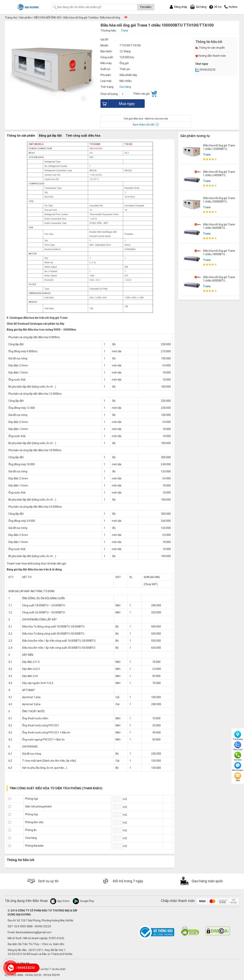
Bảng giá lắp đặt (50, 136)
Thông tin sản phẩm (21, 136)
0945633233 (205, 70)
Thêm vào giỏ (145, 94)
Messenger (238, 767)
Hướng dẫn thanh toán (211, 56)
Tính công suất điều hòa (83, 136)
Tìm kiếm (146, 7)
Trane (207, 155)
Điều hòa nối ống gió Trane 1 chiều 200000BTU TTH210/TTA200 (219, 202)
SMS (238, 777)
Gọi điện (238, 756)
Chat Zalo (238, 746)
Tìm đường (238, 736)
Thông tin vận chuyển (210, 48)
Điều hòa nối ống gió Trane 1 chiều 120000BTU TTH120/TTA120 (219, 149)
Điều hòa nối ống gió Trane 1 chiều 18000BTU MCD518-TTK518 (219, 254)
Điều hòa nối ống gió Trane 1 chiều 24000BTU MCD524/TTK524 (219, 175)
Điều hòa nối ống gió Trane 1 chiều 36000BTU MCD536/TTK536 (219, 228)
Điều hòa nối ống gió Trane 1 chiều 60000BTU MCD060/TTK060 (219, 281)
